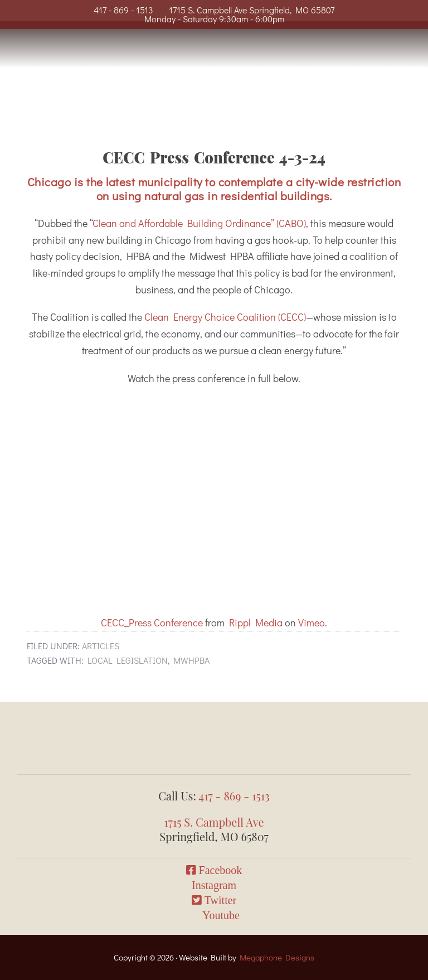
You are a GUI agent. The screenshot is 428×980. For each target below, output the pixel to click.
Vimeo (312, 622)
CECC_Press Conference (152, 622)
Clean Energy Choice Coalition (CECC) (225, 317)
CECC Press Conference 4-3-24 (214, 157)
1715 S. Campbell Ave (214, 822)
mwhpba (191, 660)
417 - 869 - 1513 (123, 10)
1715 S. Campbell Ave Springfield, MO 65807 (252, 10)
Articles (101, 646)
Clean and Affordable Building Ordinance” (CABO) (199, 223)
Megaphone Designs (277, 957)
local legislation (128, 660)
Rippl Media (256, 622)
